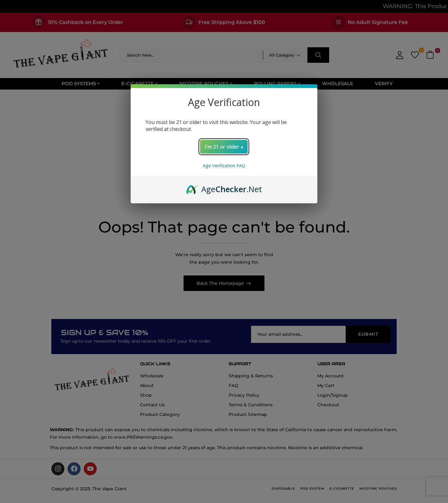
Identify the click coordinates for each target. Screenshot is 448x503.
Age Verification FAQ (224, 166)
